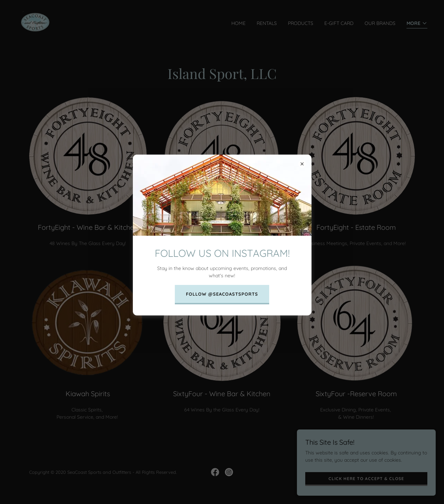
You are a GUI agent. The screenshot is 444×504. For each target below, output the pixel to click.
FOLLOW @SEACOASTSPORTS (222, 294)
